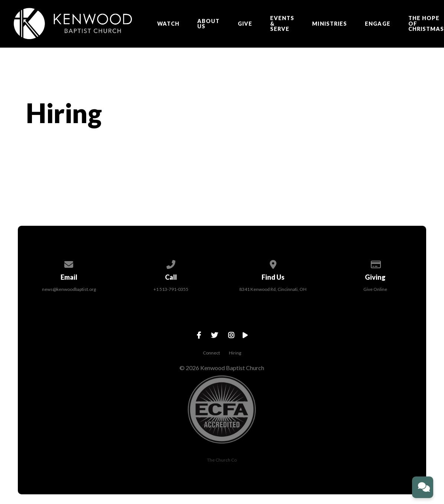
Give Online (375, 289)
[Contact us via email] (69, 263)
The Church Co (222, 460)
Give (245, 24)
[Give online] (375, 263)
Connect (211, 353)
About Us (208, 24)
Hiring (235, 353)
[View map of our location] (273, 263)
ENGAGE (377, 24)
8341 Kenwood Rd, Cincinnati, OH (273, 289)
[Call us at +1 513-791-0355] (171, 263)
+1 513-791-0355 (171, 289)
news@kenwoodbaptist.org (69, 289)
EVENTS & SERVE (282, 24)
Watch (168, 24)
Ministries (330, 24)
